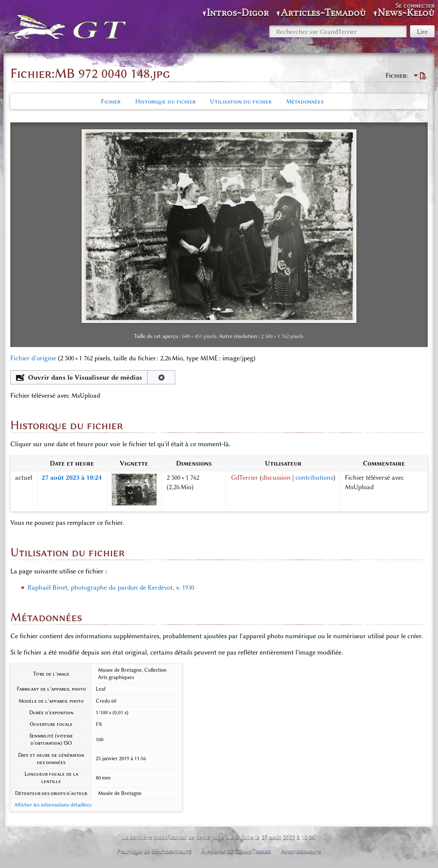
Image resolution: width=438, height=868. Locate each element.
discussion (276, 478)
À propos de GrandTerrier (236, 851)
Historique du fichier (165, 101)
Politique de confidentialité (154, 851)
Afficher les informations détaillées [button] (53, 805)
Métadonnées (305, 101)
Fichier (111, 101)
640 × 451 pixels (199, 336)
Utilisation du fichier (241, 101)
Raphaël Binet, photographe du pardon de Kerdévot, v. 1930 (111, 588)
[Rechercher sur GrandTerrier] (338, 31)
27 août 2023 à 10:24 (72, 478)
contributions (314, 478)
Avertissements (301, 851)
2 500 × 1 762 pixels (282, 336)
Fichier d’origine (33, 358)
